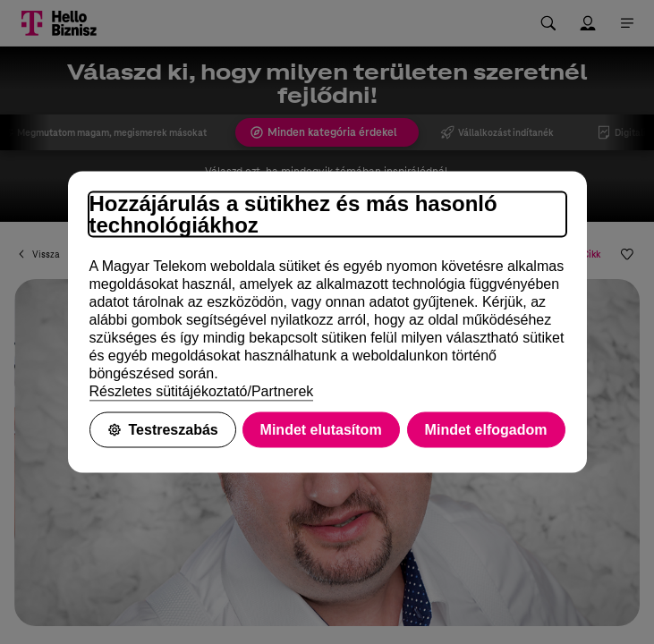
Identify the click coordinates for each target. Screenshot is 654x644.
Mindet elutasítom (321, 430)
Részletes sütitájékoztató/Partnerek (202, 391)
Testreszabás (163, 430)
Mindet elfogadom (486, 430)
